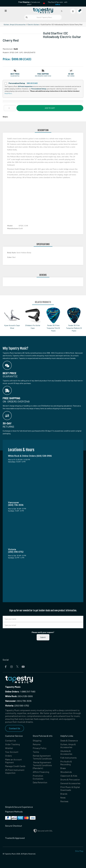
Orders (8, 756)
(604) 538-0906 (19, 696)
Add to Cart (50, 108)
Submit (43, 637)
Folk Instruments (68, 758)
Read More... (9, 93)
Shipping (37, 741)
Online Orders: (12, 692)
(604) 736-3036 (18, 701)
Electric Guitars (33, 24)
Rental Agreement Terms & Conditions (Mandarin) (42, 765)
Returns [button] (71, 76)
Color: (10, 257)
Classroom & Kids (69, 776)
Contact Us (15, 728)
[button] (15, 74)
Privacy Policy (40, 748)
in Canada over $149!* (29, 3)
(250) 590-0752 (17, 706)
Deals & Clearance (69, 741)
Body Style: (12, 252)
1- (21, 692)
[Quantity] (10, 108)
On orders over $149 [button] (43, 76)
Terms (36, 752)
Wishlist (9, 748)
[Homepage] (43, 10)
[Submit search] (27, 17)
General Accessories (70, 783)
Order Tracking (12, 744)
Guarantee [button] (15, 76)
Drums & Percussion (70, 779)
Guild (16, 49)
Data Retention (40, 782)
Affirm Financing (41, 772)
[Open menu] (6, 11)
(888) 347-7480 (29, 692)
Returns (37, 744)
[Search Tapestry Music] (43, 17)
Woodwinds (66, 772)
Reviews (64, 801)
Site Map (79, 851)
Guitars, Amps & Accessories (15, 24)
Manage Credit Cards (15, 766)
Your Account (12, 752)
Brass (63, 768)
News (63, 798)
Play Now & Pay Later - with (58, 3)
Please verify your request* (43, 632)
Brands (64, 794)
